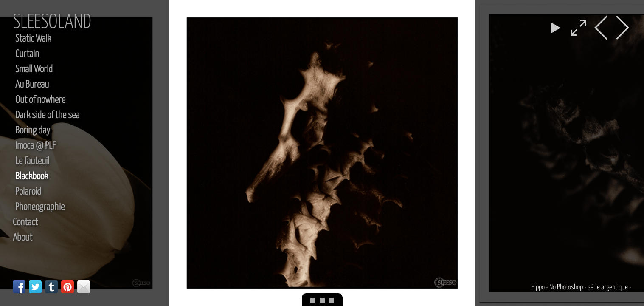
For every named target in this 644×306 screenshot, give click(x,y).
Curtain (27, 54)
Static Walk (33, 39)
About (22, 238)
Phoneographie (40, 207)
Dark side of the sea (47, 115)
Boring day (33, 131)
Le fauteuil (32, 161)
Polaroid (28, 192)
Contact (25, 222)
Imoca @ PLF (35, 146)
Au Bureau (32, 85)
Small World (34, 69)
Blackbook (32, 177)
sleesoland (52, 23)
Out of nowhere (40, 100)
